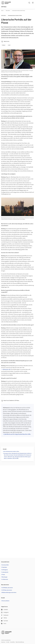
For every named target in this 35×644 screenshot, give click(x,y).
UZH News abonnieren (7, 590)
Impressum (3, 642)
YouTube (5, 621)
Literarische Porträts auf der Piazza (19, 11)
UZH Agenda (5, 570)
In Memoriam (5, 579)
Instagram (5, 612)
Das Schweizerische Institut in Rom (12, 452)
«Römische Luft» (7, 369)
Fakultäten (5, 567)
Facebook (5, 615)
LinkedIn (5, 610)
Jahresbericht (5, 572)
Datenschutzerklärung (20, 642)
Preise (4, 575)
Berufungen (5, 577)
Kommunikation (6, 601)
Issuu (4, 623)
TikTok (4, 618)
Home (2, 11)
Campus (4, 45)
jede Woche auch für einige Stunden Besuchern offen (18, 434)
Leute (9, 45)
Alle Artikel (8, 11)
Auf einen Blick (5, 565)
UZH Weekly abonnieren (7, 588)
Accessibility (12, 642)
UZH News (4, 7)
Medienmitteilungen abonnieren (9, 593)
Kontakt (8, 642)
